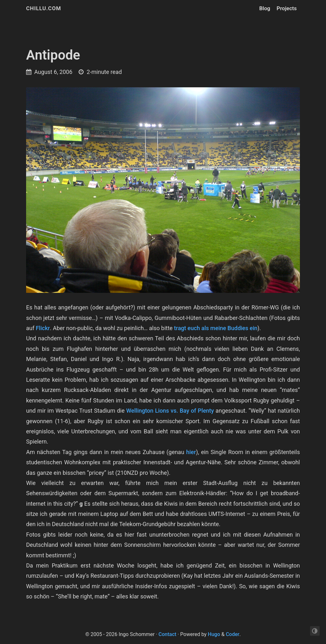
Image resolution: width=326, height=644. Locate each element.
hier (191, 452)
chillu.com (44, 8)
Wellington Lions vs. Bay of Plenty (170, 411)
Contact (167, 634)
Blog (265, 8)
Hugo (214, 634)
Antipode (53, 55)
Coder (233, 634)
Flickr (43, 328)
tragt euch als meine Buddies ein (216, 328)
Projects (287, 8)
